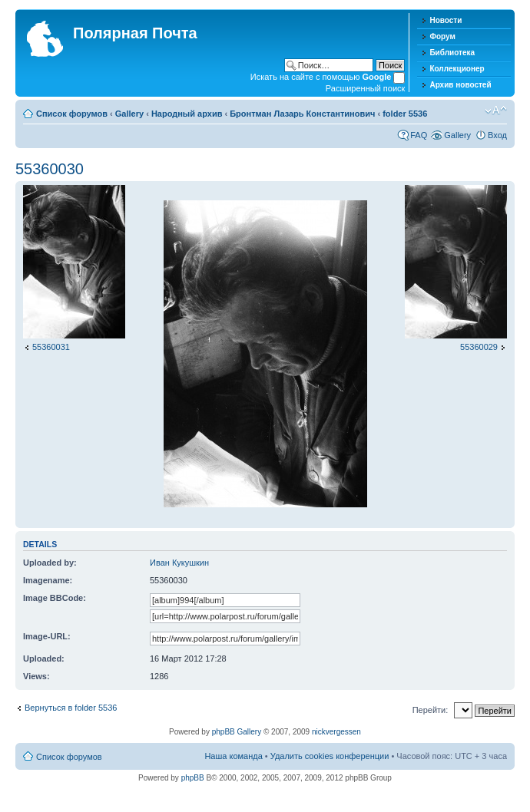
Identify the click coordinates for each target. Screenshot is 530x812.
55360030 (50, 169)
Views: (36, 676)
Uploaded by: (50, 563)
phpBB (193, 778)
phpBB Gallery (237, 732)
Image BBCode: (55, 598)
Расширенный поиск (366, 88)
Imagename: (48, 580)
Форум (442, 36)
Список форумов (72, 114)
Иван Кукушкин (179, 563)
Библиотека (452, 53)
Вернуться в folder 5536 (71, 708)
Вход (497, 135)
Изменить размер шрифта (496, 111)
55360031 (51, 347)
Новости (446, 20)
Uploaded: (44, 659)
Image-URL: (47, 636)
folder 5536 (405, 114)
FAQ (419, 135)
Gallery (129, 114)
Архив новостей (460, 85)
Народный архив (187, 114)
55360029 (479, 347)
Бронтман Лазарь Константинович (302, 114)
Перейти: (431, 710)
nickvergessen (336, 732)
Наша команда (233, 756)
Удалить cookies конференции (330, 756)
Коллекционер (457, 69)
